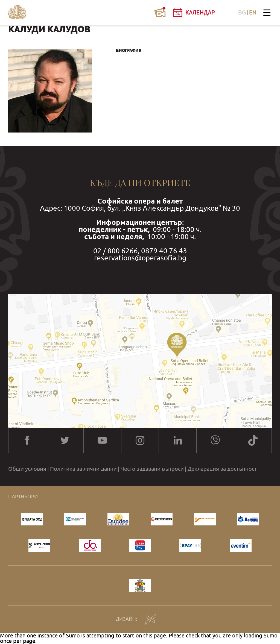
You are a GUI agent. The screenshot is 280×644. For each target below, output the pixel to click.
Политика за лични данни (83, 469)
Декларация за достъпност (222, 469)
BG (242, 13)
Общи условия (27, 469)
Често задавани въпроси (152, 469)
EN (253, 13)
